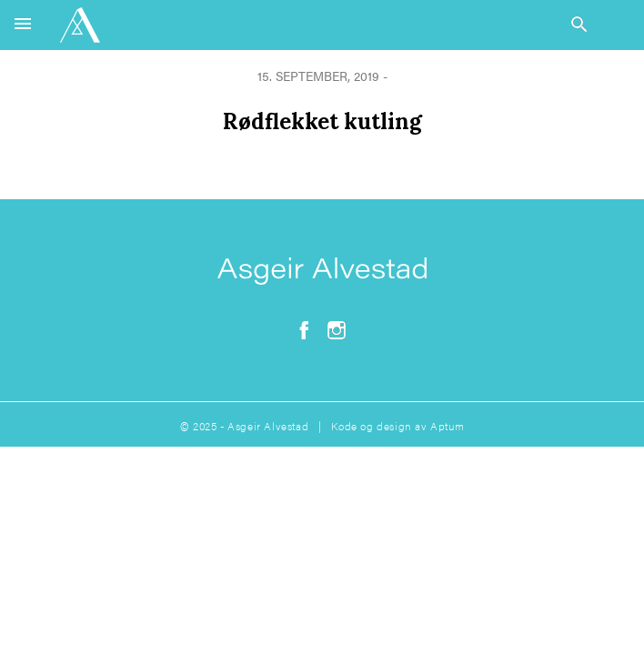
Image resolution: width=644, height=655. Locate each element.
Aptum (447, 426)
